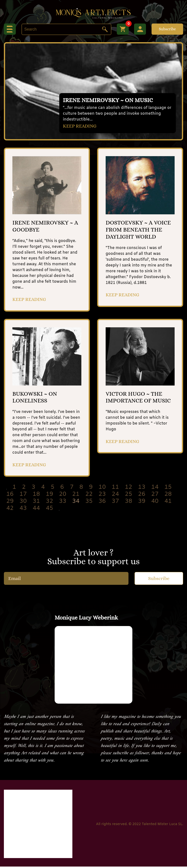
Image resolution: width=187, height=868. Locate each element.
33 (63, 503)
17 (23, 496)
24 (115, 496)
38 (128, 503)
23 (102, 496)
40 (155, 503)
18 (36, 496)
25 (128, 496)
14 (155, 489)
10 (102, 489)
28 (168, 496)
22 (89, 496)
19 (50, 496)
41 (168, 503)
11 (115, 489)
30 (23, 503)
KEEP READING (80, 126)
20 (63, 496)
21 (76, 496)
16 (10, 496)
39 (142, 503)
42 (10, 510)
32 (50, 503)
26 (142, 496)
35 (89, 503)
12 (128, 489)
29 (10, 503)
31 (36, 503)
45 (50, 510)
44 (36, 510)
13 (142, 489)
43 (23, 510)
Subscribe (167, 29)
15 (168, 489)
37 (115, 503)
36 (102, 503)
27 (155, 496)
